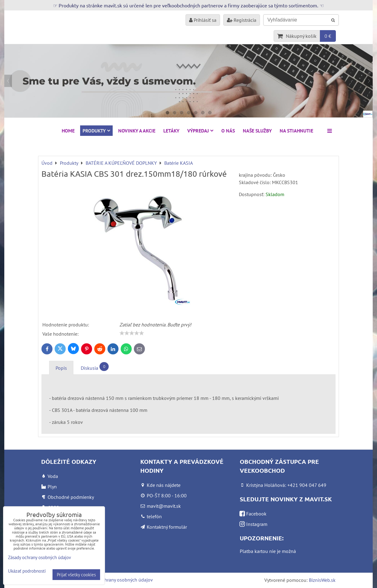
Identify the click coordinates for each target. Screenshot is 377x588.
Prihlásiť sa (203, 20)
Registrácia (242, 20)
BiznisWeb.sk (322, 580)
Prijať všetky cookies (76, 575)
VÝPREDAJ (200, 131)
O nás (228, 131)
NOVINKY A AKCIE (137, 131)
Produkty (96, 131)
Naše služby (257, 131)
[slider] (132, 333)
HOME (68, 131)
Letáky (171, 131)
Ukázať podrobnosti (27, 571)
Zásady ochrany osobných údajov (118, 580)
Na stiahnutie (296, 131)
